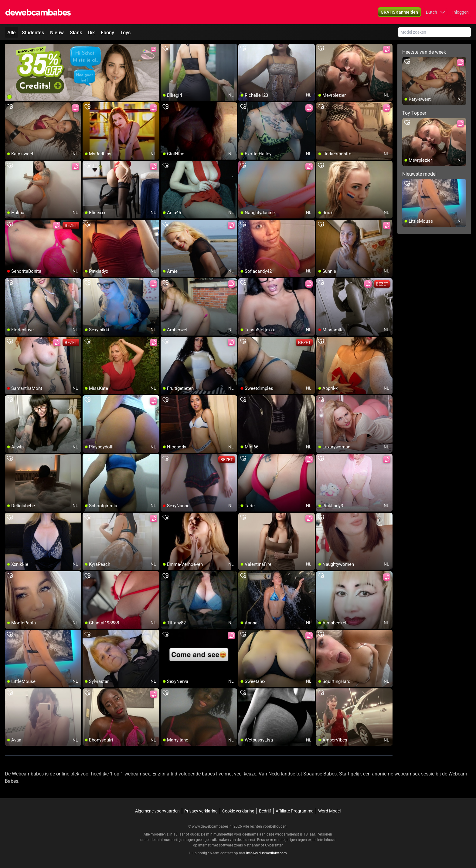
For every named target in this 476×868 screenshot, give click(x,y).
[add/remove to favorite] (165, 49)
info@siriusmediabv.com (267, 853)
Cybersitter (274, 845)
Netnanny (252, 845)
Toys (125, 33)
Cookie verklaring (238, 811)
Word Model (329, 811)
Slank (76, 33)
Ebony (107, 33)
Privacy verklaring (201, 811)
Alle (12, 33)
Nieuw (57, 33)
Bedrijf (265, 811)
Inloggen (461, 12)
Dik (91, 33)
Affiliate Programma (295, 811)
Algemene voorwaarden (157, 811)
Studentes (33, 33)
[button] (435, 12)
